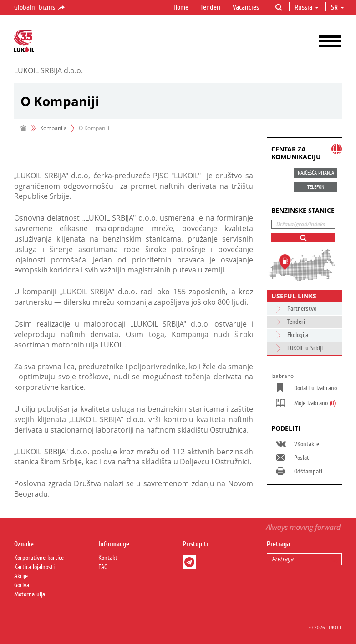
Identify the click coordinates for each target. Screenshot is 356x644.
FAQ (103, 567)
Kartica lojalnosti (34, 567)
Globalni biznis (40, 8)
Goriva (22, 585)
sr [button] (338, 7)
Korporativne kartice (39, 558)
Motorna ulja (30, 594)
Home (181, 7)
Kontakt (108, 558)
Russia (307, 7)
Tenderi (211, 7)
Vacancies (246, 7)
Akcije (21, 576)
